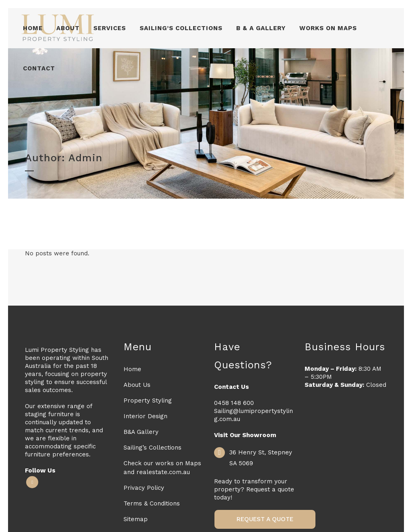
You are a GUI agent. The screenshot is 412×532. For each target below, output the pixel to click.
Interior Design (145, 416)
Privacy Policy (144, 488)
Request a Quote (265, 519)
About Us (137, 385)
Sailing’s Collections (152, 448)
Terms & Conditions (152, 503)
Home (132, 369)
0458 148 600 (234, 403)
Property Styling (148, 401)
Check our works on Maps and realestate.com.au (162, 468)
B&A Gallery (141, 432)
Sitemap (136, 519)
